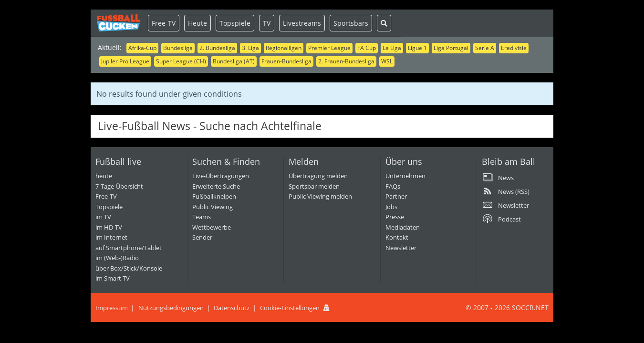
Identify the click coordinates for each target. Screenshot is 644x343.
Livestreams (302, 23)
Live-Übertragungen (221, 176)
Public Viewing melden (320, 196)
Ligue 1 (417, 48)
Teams (202, 217)
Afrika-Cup (142, 48)
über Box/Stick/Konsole (129, 268)
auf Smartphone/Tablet (129, 248)
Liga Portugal (451, 48)
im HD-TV (109, 227)
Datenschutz (232, 308)
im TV (103, 217)
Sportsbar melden (314, 186)
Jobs (391, 207)
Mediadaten (403, 227)
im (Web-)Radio (117, 258)
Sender (202, 237)
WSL (387, 61)
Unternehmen (405, 176)
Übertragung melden (318, 176)
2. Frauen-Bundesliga (346, 61)
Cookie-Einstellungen (290, 308)
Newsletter (401, 248)
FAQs (393, 186)
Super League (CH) (181, 61)
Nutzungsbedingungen (171, 308)
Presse (395, 217)
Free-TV (164, 23)
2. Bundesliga (217, 48)
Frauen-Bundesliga (286, 61)
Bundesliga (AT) (234, 61)
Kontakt (397, 237)
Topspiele (235, 23)
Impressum (112, 308)
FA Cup (367, 48)
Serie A (485, 48)
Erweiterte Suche (216, 186)
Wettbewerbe (212, 227)
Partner (396, 196)
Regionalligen (284, 48)
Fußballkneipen (214, 196)
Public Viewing (213, 207)
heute (104, 176)
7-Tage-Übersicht (119, 186)
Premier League (329, 48)
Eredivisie (514, 48)
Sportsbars (351, 23)
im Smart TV (113, 278)
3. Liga (250, 48)
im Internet (111, 237)
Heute (197, 23)
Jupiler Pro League (125, 61)
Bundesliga (178, 48)
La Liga (392, 48)
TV (267, 23)
